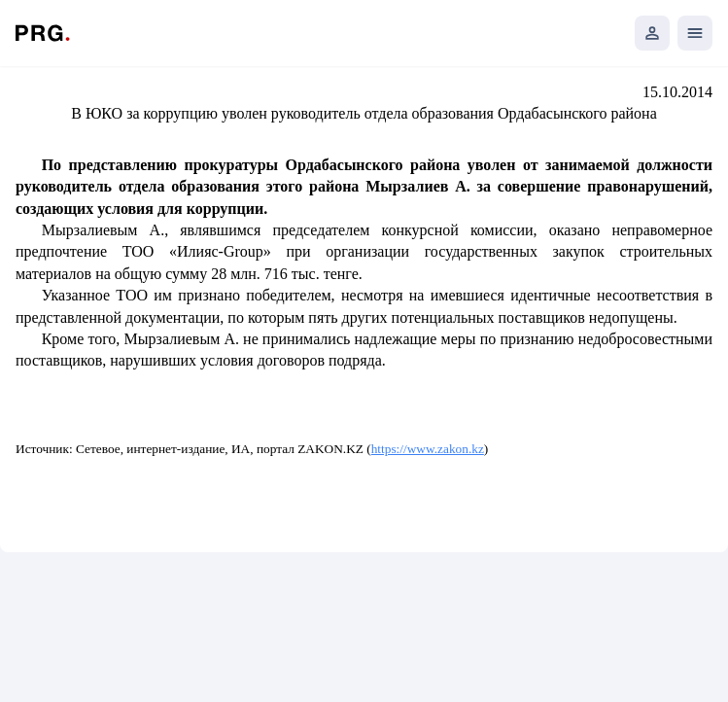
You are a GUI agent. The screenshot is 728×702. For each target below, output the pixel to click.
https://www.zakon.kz (428, 449)
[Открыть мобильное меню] (695, 33)
